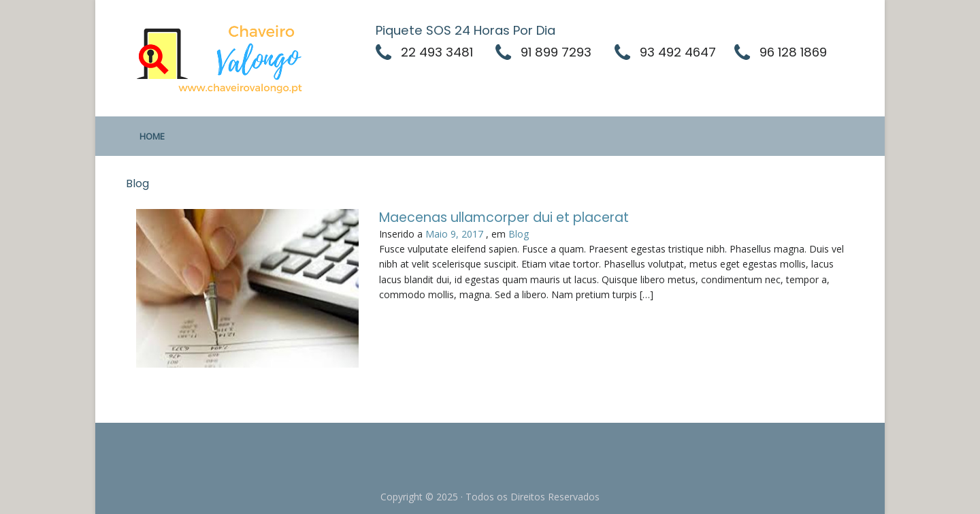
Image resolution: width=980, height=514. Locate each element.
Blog (519, 234)
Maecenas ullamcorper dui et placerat (504, 218)
